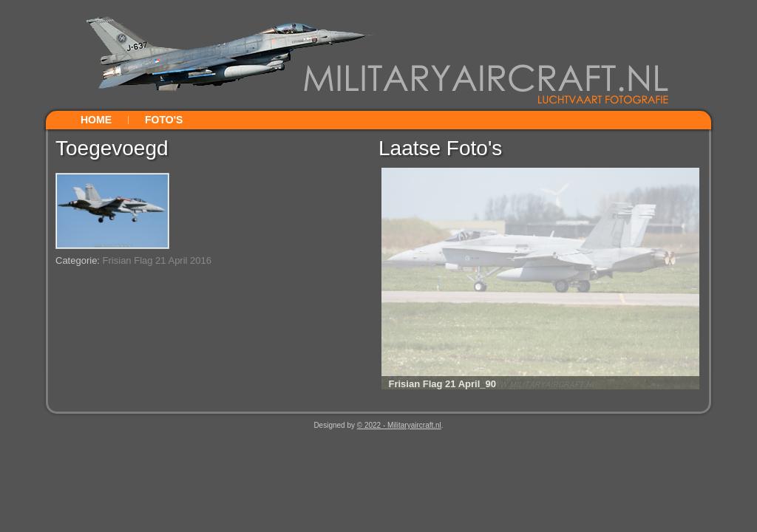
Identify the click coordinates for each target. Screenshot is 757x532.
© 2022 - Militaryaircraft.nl (399, 425)
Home (96, 120)
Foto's (164, 120)
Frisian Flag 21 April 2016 (157, 260)
